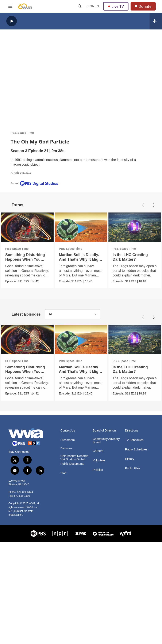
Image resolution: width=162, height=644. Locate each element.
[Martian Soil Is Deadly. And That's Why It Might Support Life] (79, 227)
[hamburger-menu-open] (10, 6)
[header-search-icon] (80, 6)
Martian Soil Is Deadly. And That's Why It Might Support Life (79, 259)
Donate (145, 6)
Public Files (133, 468)
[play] (12, 21)
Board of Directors (105, 430)
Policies (98, 470)
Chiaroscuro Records (74, 456)
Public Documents (72, 464)
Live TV (116, 6)
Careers (98, 451)
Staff (63, 473)
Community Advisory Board (106, 440)
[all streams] (156, 21)
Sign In (93, 6)
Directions (132, 430)
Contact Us (68, 430)
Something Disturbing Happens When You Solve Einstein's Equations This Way (25, 262)
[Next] (154, 205)
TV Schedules (134, 440)
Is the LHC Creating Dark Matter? (136, 257)
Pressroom (67, 440)
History (130, 459)
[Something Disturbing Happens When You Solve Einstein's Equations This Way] (27, 227)
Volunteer (99, 460)
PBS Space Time (22, 133)
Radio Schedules (136, 449)
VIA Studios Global (73, 459)
